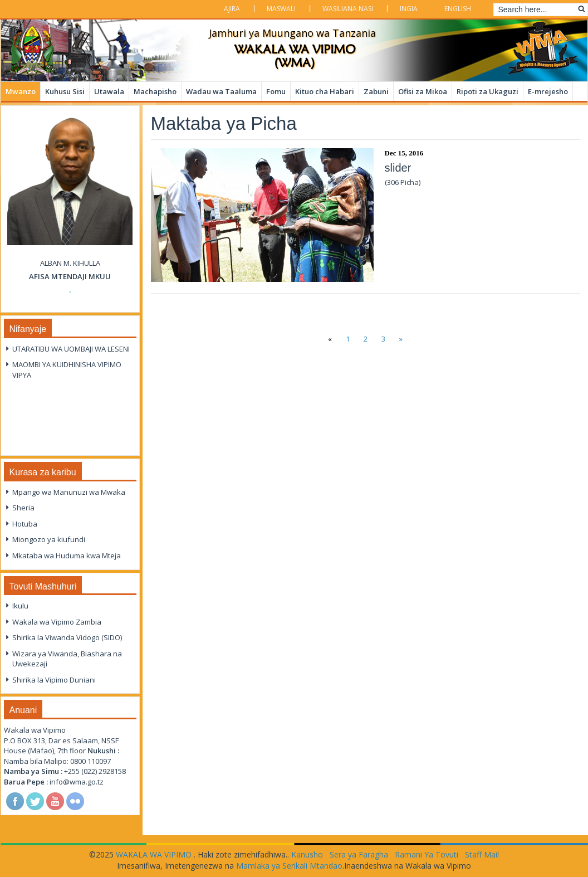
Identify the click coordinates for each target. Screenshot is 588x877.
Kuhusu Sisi (65, 91)
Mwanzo (21, 91)
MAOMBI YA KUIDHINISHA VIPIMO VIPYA (67, 370)
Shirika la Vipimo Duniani (54, 680)
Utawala (109, 91)
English (458, 9)
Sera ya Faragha (359, 854)
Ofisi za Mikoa (423, 91)
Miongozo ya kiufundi (49, 539)
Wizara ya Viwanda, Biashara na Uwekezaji (67, 659)
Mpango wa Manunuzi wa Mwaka (69, 492)
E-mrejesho (548, 91)
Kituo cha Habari (325, 91)
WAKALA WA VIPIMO (155, 854)
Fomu (276, 91)
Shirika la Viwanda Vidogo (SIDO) (67, 637)
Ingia (409, 9)
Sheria (23, 508)
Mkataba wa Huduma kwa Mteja (67, 556)
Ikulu (20, 606)
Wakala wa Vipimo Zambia (57, 622)
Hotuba (25, 524)
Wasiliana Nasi (348, 9)
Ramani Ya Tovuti (427, 854)
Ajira (232, 9)
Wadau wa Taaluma (221, 91)
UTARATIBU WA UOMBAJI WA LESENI (71, 349)
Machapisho (155, 91)
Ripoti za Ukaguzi (487, 91)
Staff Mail (482, 854)
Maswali (281, 9)
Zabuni (376, 91)
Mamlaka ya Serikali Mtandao (289, 866)
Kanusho (307, 854)
